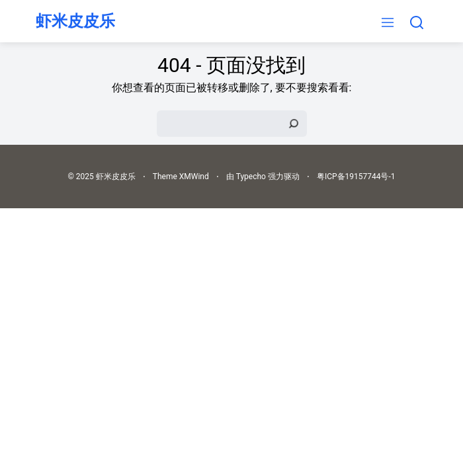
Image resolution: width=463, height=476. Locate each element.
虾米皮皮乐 (75, 21)
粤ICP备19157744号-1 (356, 177)
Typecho (251, 177)
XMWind (194, 177)
